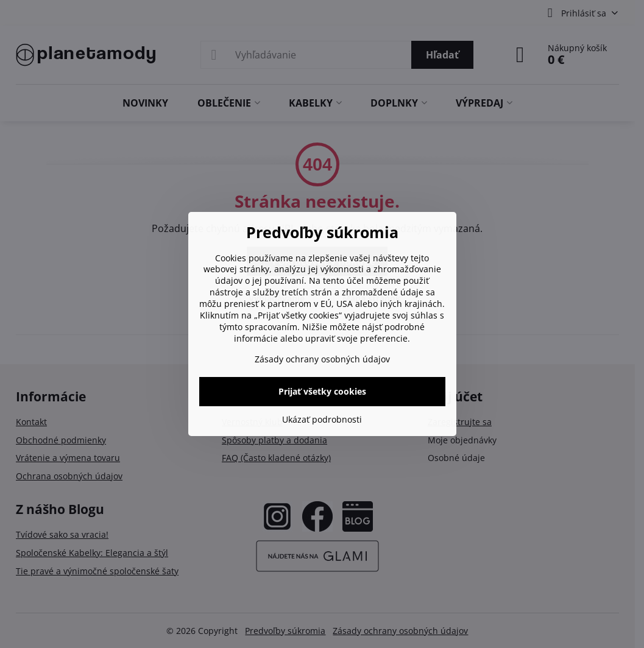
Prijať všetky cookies (322, 391)
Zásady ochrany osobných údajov (322, 359)
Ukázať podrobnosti (322, 419)
